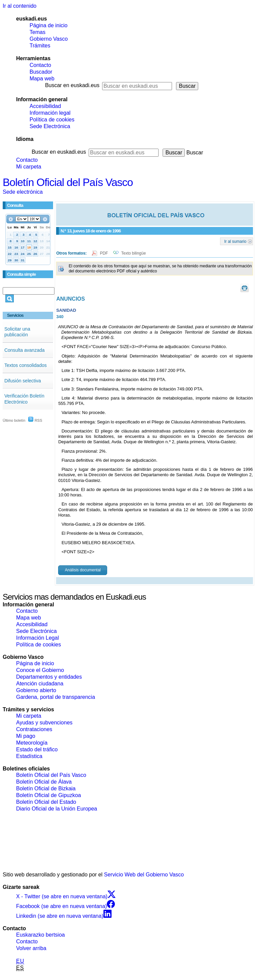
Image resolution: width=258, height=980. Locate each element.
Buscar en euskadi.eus (72, 85)
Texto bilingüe (134, 253)
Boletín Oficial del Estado (46, 802)
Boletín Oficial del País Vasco (68, 182)
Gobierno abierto (36, 690)
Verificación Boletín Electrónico (24, 399)
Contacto (40, 65)
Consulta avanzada (25, 350)
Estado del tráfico (37, 749)
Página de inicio (49, 25)
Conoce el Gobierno (40, 670)
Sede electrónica (23, 192)
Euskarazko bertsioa (40, 935)
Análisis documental (83, 570)
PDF (104, 253)
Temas (37, 32)
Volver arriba (31, 948)
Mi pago (26, 736)
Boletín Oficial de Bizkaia (46, 788)
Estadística (29, 756)
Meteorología (32, 743)
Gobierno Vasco (49, 39)
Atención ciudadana (40, 684)
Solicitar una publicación (17, 332)
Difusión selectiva (23, 381)
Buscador (41, 72)
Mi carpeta (29, 167)
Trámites (40, 46)
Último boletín (14, 420)
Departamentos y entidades (49, 677)
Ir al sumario (235, 241)
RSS (35, 420)
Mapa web (42, 79)
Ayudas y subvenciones (44, 723)
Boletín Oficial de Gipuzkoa (49, 795)
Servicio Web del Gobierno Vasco (144, 875)
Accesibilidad (45, 106)
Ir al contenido (20, 6)
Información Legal (37, 638)
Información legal (50, 113)
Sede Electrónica (50, 126)
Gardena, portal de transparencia (56, 697)
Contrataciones (34, 729)
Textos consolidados (26, 365)
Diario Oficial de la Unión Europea (57, 809)
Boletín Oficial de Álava (44, 782)
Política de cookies (52, 120)
